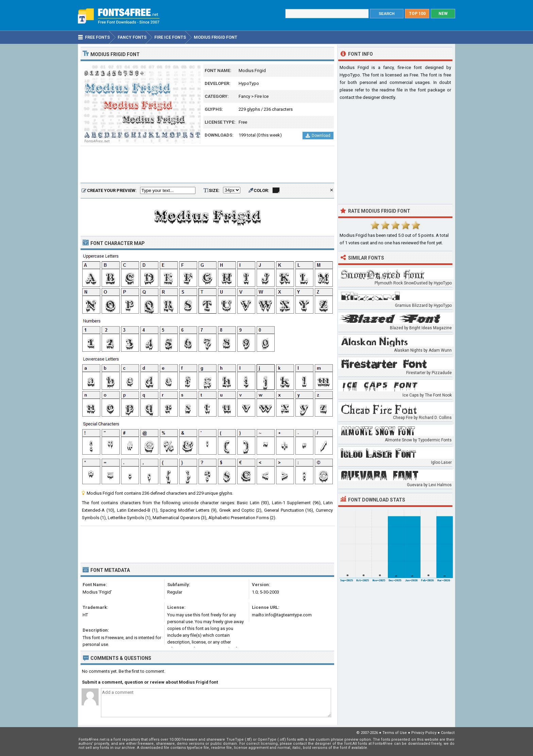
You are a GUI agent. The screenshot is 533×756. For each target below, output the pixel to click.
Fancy (244, 96)
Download (318, 136)
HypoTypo (249, 83)
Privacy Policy (424, 733)
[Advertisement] (207, 165)
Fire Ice (262, 96)
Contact (448, 733)
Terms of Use (395, 733)
